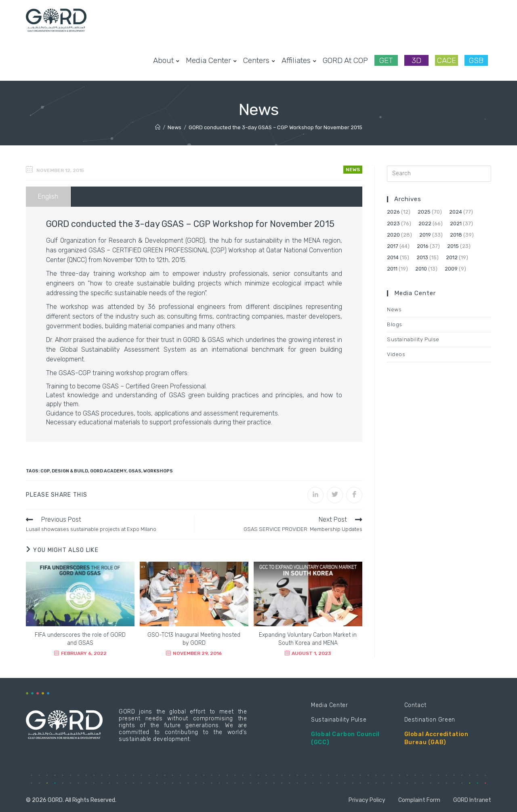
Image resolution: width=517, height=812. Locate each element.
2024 (456, 212)
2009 (451, 269)
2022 (425, 223)
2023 (393, 223)
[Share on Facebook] (354, 495)
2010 (421, 269)
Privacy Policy (367, 800)
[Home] (158, 127)
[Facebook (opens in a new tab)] (449, 20)
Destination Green (430, 720)
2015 (453, 246)
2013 (422, 257)
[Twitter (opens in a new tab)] (436, 20)
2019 (425, 235)
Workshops (158, 471)
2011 (392, 269)
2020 (393, 235)
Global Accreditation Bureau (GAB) (436, 738)
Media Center (329, 705)
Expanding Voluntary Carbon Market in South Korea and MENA (308, 639)
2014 (393, 257)
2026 (393, 212)
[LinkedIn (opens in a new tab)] (475, 20)
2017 (393, 246)
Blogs (395, 324)
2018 (456, 235)
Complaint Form (419, 800)
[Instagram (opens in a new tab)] (462, 20)
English (48, 196)
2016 (423, 246)
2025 (424, 212)
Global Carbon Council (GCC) (345, 738)
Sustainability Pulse (413, 339)
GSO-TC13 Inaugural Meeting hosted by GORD (194, 639)
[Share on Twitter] (335, 495)
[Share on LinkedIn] (315, 495)
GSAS (135, 471)
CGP (45, 471)
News (353, 170)
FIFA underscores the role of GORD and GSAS (80, 639)
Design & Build (70, 471)
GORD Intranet (472, 800)
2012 (452, 257)
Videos (396, 354)
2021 (456, 223)
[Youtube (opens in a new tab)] (488, 20)
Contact (415, 705)
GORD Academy (108, 471)
